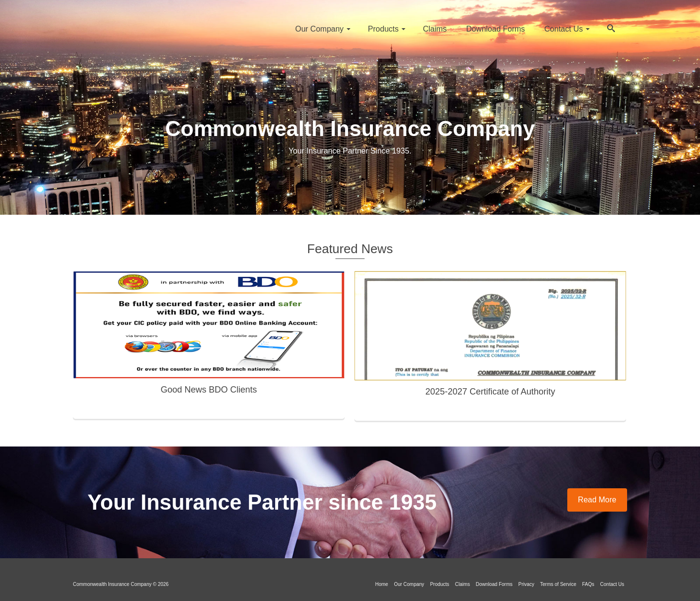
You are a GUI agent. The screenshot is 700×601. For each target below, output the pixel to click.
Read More (597, 500)
